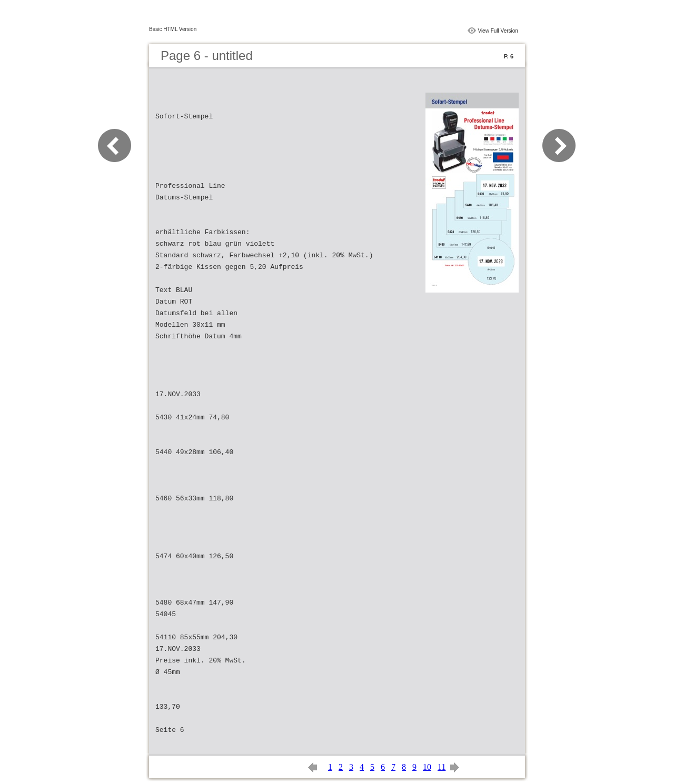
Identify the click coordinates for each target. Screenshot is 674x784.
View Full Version (498, 31)
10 (427, 767)
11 (442, 767)
